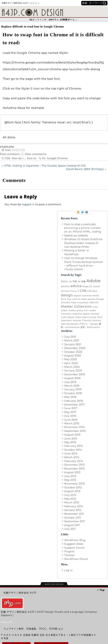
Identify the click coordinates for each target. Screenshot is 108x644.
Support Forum (75, 548)
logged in (28, 204)
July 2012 (70, 495)
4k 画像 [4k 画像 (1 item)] (82, 281)
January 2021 (73, 344)
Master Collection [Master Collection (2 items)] (76, 306)
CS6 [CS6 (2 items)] (83, 291)
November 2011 (74, 514)
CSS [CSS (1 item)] (89, 291)
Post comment (10, 154)
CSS (8, 158)
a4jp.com (7, 622)
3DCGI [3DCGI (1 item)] (65, 281)
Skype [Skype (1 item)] (71, 317)
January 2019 (73, 389)
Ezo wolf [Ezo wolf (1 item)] (72, 299)
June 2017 (71, 408)
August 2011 (72, 525)
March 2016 (72, 423)
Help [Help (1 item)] (74, 302)
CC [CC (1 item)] (91, 286)
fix (44, 158)
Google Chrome (57, 158)
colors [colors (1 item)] (97, 286)
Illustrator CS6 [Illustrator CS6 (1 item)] (86, 302)
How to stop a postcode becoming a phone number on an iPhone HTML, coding (83, 228)
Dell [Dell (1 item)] (95, 291)
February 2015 (74, 446)
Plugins (69, 551)
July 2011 (70, 529)
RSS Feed (78, 212)
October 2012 (73, 488)
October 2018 (73, 393)
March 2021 (72, 341)
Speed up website (76, 236)
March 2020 (72, 367)
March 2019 (72, 386)
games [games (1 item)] (91, 299)
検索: (85, 3)
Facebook (87, 212)
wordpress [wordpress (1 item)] (72, 324)
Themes (70, 555)
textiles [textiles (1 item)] (77, 320)
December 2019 (75, 374)
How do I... (19, 158)
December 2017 (75, 405)
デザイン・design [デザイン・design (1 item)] (89, 324)
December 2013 (75, 465)
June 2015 (71, 439)
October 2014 (73, 450)
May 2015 (70, 442)
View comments (36, 154)
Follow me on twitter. (83, 212)
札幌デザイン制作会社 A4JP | (15, 3)
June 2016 (71, 420)
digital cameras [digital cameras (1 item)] (83, 296)
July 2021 (70, 337)
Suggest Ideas (74, 544)
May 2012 (70, 499)
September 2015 (75, 431)
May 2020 (71, 359)
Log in (68, 570)
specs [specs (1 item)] (86, 317)
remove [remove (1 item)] (95, 314)
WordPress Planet (76, 559)
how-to (32, 158)
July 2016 (70, 416)
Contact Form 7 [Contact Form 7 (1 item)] (70, 291)
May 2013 (70, 480)
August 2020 (73, 356)
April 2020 (71, 363)
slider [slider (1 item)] (79, 317)
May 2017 (70, 412)
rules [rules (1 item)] (64, 317)
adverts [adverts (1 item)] (65, 286)
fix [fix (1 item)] (79, 299)
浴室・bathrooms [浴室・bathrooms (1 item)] (90, 327)
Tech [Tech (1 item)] (100, 317)
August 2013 (72, 472)
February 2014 (74, 461)
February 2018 (74, 401)
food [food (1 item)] (84, 299)
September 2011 (75, 521)
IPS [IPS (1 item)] (97, 302)
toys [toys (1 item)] (63, 324)
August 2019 (72, 378)
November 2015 (75, 427)
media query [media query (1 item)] (76, 310)
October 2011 (73, 518)
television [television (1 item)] (67, 320)
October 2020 (73, 352)
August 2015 (72, 435)
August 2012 (72, 491)
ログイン (35, 3)
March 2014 (72, 457)
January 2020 (73, 371)
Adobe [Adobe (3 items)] (93, 281)
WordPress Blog (75, 540)
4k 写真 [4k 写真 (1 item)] (73, 281)
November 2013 (75, 469)
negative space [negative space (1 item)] (81, 314)
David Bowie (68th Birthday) (86, 169)
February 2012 (74, 506)
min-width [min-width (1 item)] (90, 310)
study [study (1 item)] (93, 317)
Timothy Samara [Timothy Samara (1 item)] (92, 320)
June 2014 (71, 454)
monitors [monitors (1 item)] (66, 314)
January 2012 (73, 510)
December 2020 (75, 348)
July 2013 (70, 476)
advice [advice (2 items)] (76, 286)
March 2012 (72, 503)
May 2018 (70, 397)
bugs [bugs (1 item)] (86, 286)
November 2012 (75, 484)
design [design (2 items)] (67, 295)
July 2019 (70, 382)
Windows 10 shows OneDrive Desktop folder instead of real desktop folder (83, 243)
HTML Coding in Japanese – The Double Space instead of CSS (44, 166)
